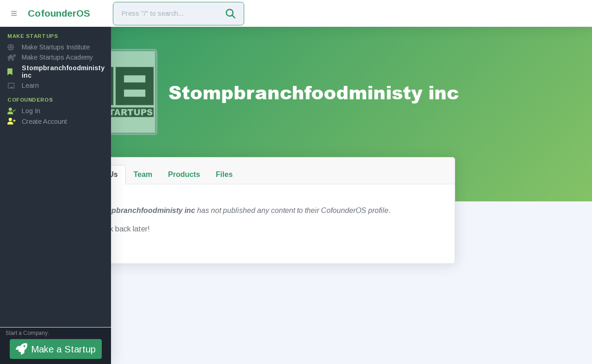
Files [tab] (269, 167)
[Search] (166, 14)
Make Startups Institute (49, 47)
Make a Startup (56, 349)
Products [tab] (229, 167)
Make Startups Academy (50, 57)
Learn (23, 85)
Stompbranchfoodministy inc (56, 72)
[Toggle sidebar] (14, 13)
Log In (24, 111)
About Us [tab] (146, 167)
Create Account (37, 121)
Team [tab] (188, 167)
